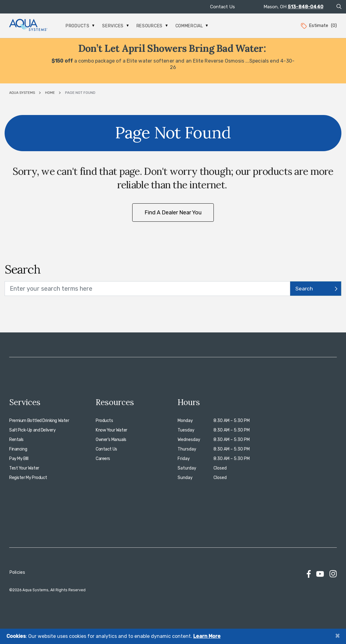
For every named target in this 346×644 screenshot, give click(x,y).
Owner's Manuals (111, 440)
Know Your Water (111, 430)
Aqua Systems (22, 93)
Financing (18, 449)
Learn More (207, 636)
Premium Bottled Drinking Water (39, 421)
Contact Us (223, 7)
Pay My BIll (19, 459)
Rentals (16, 440)
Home (50, 93)
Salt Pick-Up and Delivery (33, 430)
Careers (103, 459)
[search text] (147, 289)
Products (80, 26)
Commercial (192, 26)
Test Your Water (24, 468)
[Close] (337, 636)
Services (115, 26)
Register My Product (28, 478)
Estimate (318, 25)
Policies (17, 572)
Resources (152, 26)
